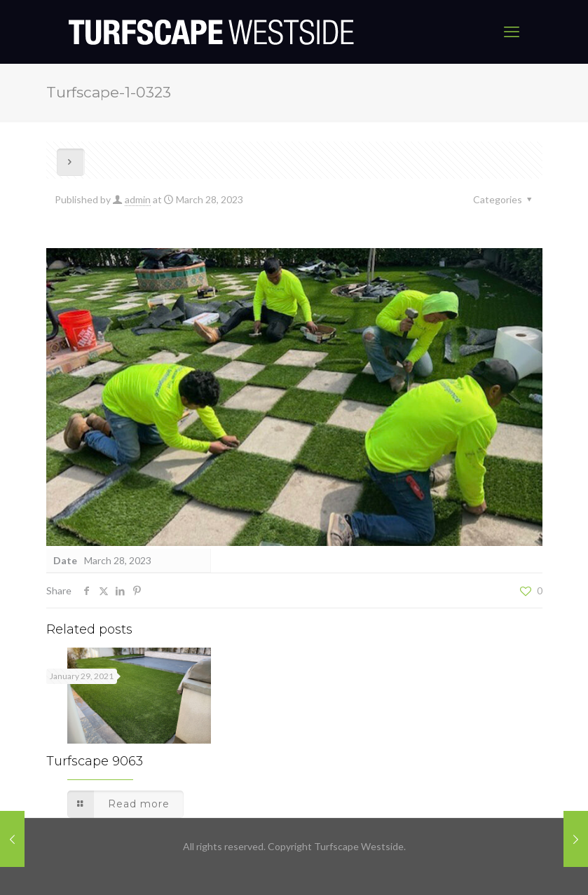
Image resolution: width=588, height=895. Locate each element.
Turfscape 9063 (95, 761)
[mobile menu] (512, 32)
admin (138, 199)
